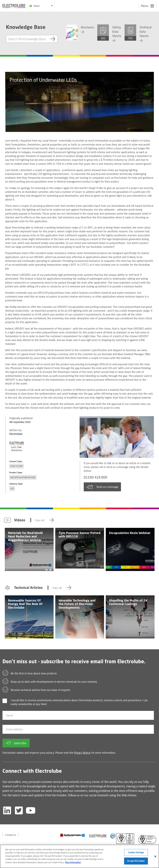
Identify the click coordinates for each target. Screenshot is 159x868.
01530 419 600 (95, 477)
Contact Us (11, 835)
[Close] (155, 858)
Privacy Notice (82, 753)
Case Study (17, 466)
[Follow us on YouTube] (31, 810)
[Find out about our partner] (73, 835)
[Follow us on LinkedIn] (7, 810)
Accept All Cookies (136, 863)
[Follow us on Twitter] (19, 810)
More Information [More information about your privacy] (73, 864)
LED (12, 488)
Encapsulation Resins (23, 477)
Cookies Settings (136, 854)
